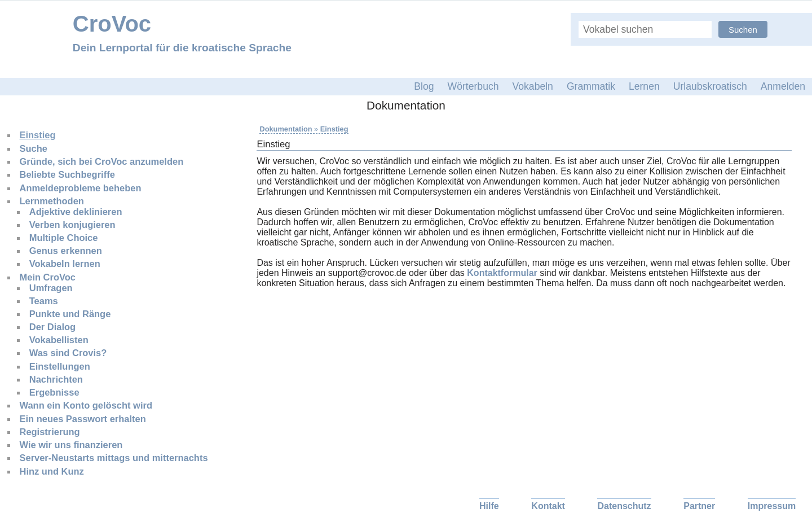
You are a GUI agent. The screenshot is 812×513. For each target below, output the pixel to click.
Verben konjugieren (72, 225)
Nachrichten (56, 379)
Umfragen (51, 288)
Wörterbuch (473, 86)
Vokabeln (533, 86)
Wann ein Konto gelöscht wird (86, 405)
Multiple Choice (64, 238)
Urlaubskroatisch (710, 86)
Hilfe (489, 506)
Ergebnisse (54, 392)
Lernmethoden (52, 201)
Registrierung (50, 432)
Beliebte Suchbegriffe (67, 174)
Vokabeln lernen (65, 264)
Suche (34, 148)
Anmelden (783, 86)
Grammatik (591, 86)
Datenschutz (624, 506)
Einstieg (38, 135)
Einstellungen (60, 366)
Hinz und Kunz (52, 471)
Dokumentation (286, 129)
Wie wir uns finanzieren (71, 445)
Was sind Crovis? (68, 353)
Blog (424, 86)
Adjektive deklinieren (76, 212)
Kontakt (548, 506)
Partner (699, 506)
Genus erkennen (66, 251)
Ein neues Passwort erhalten (83, 419)
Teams (44, 301)
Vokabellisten (59, 340)
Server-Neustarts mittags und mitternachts (114, 458)
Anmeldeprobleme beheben (81, 188)
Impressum (772, 506)
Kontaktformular (502, 273)
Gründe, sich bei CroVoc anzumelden (102, 161)
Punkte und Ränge (70, 314)
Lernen (644, 86)
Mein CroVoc (48, 277)
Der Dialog (52, 327)
